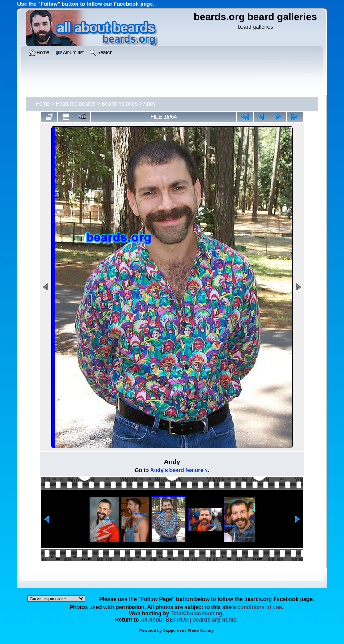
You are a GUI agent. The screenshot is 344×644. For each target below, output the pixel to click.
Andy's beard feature (177, 470)
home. (189, 620)
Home (43, 104)
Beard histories (120, 104)
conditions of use (260, 607)
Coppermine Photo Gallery (189, 631)
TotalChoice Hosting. (197, 614)
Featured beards (76, 104)
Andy (149, 104)
